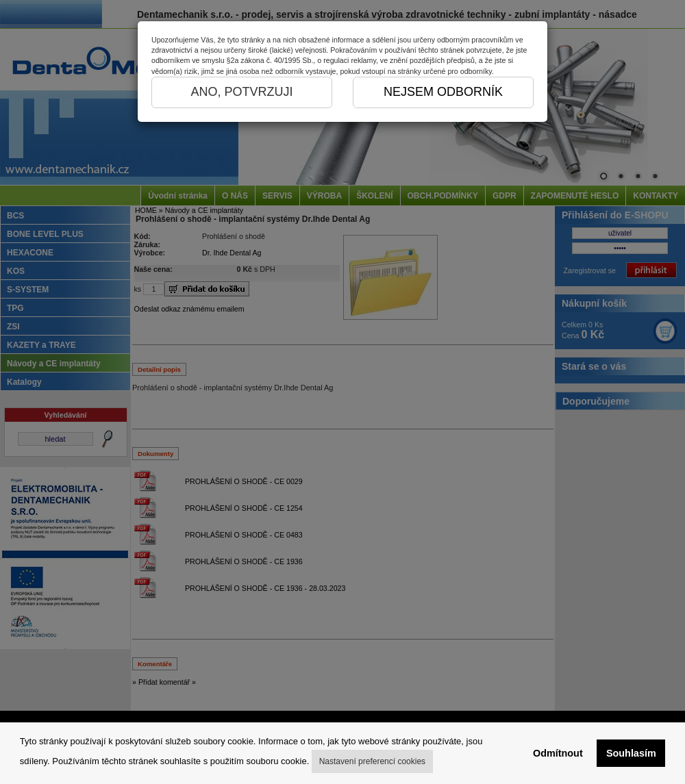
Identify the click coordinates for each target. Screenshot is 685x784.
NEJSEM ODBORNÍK (443, 92)
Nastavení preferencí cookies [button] (372, 761)
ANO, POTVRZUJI (241, 92)
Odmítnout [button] (558, 753)
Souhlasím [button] (631, 753)
